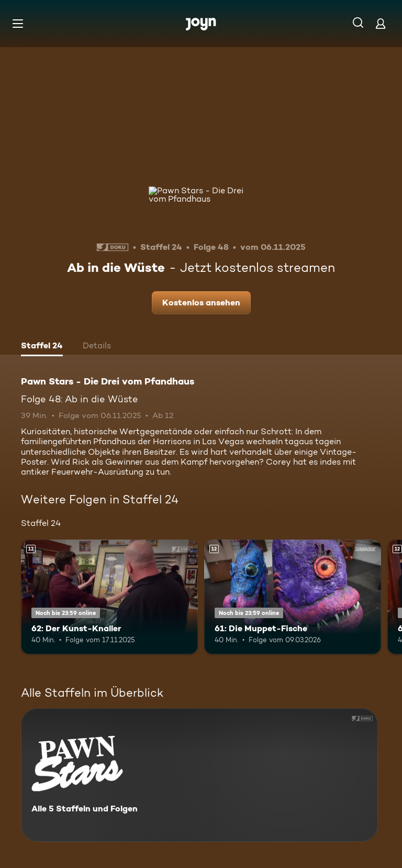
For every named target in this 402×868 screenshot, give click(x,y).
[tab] (42, 347)
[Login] (381, 23)
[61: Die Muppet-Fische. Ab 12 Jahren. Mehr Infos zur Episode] (293, 597)
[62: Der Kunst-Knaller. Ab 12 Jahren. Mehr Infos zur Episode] (109, 597)
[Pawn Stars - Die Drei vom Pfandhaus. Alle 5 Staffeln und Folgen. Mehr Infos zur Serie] (199, 775)
